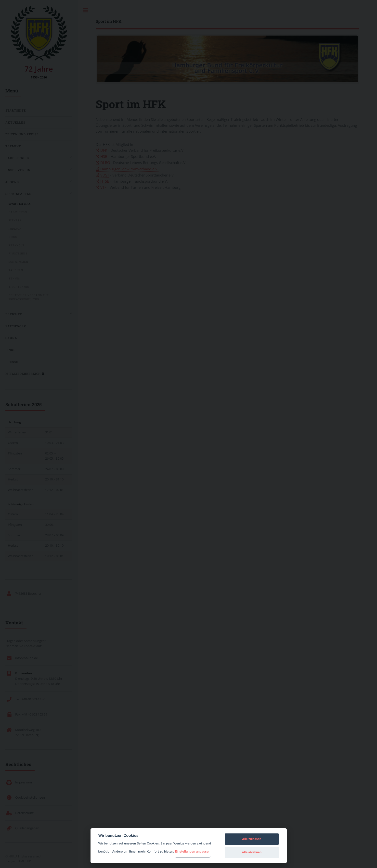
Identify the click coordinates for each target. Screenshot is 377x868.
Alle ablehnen (252, 852)
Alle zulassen (252, 839)
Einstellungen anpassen (193, 851)
